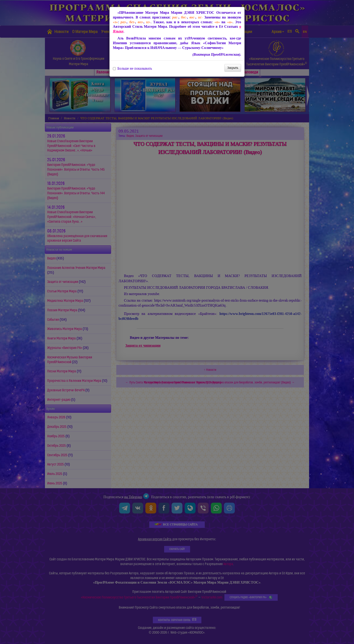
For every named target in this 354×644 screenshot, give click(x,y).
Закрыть (233, 68)
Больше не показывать (132, 69)
